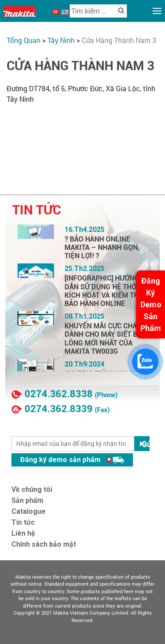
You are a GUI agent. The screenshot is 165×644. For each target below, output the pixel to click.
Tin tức (23, 522)
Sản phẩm (27, 500)
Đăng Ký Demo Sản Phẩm (151, 304)
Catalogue (29, 511)
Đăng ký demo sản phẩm (72, 460)
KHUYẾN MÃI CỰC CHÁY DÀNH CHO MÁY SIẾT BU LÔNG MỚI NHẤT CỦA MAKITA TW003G (103, 339)
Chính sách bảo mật (44, 544)
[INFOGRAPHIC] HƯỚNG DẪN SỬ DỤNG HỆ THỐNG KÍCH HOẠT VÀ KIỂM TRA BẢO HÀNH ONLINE (105, 291)
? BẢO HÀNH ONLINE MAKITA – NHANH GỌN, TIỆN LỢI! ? (102, 247)
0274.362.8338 (59, 394)
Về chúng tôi (32, 489)
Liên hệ (23, 533)
